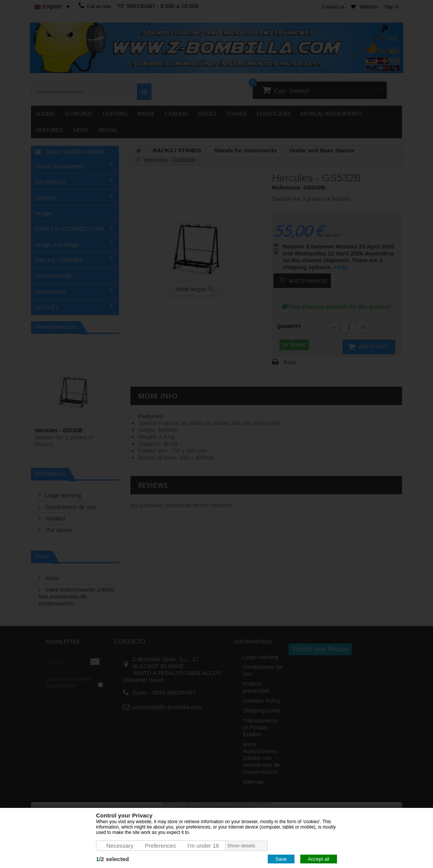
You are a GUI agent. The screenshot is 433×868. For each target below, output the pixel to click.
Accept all (319, 859)
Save (281, 859)
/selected (112, 859)
